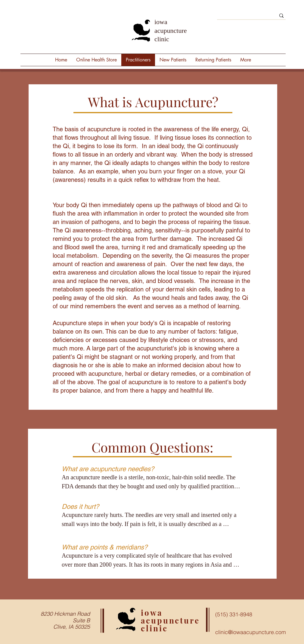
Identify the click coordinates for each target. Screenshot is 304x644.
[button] (246, 60)
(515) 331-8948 (234, 614)
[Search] (242, 17)
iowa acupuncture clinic (171, 30)
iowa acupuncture (170, 616)
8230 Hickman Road (65, 614)
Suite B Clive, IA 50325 (72, 624)
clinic (154, 628)
